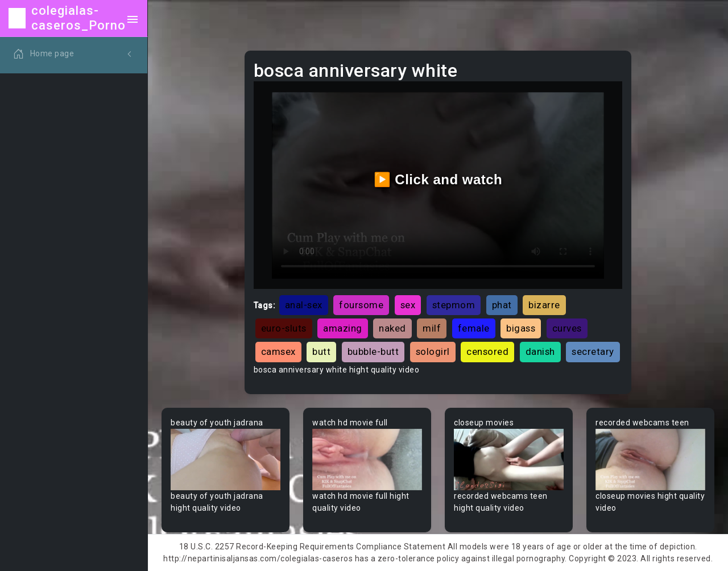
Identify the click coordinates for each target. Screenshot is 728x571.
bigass (521, 328)
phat (502, 305)
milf (432, 328)
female (474, 328)
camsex (278, 351)
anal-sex (304, 305)
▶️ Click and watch (438, 179)
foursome (361, 305)
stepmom (454, 305)
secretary (593, 351)
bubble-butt (373, 351)
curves (567, 328)
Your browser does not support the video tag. (226, 460)
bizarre (544, 305)
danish (540, 351)
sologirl (433, 351)
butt (321, 351)
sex (408, 305)
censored (487, 351)
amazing (343, 328)
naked (392, 328)
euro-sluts (284, 328)
